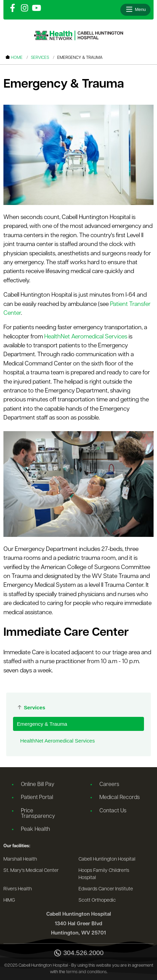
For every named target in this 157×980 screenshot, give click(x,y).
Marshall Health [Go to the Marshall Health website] (20, 859)
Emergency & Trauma (42, 724)
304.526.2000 (78, 953)
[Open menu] (135, 10)
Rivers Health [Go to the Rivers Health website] (18, 889)
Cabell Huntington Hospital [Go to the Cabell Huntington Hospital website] (107, 859)
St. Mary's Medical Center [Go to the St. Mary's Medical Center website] (31, 871)
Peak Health (35, 829)
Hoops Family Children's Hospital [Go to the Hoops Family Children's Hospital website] (104, 874)
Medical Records (120, 798)
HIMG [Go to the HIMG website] (9, 900)
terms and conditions (86, 972)
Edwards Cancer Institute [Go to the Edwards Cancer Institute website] (106, 889)
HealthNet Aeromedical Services (58, 741)
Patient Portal (37, 798)
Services (40, 58)
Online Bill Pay (38, 785)
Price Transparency (38, 814)
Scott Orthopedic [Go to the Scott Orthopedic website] (97, 900)
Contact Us (113, 811)
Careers (109, 785)
